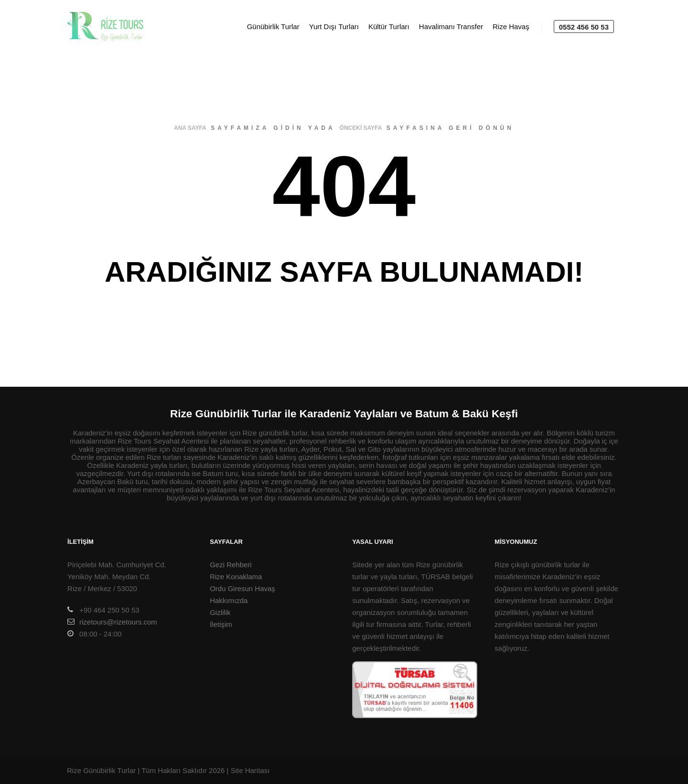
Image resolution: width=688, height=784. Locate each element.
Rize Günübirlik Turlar (101, 770)
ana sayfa (190, 128)
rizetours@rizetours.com (112, 622)
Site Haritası (250, 770)
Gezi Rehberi (231, 565)
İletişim (221, 624)
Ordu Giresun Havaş (242, 588)
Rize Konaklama (236, 577)
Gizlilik (220, 612)
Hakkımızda (229, 600)
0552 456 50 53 (584, 27)
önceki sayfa (361, 128)
